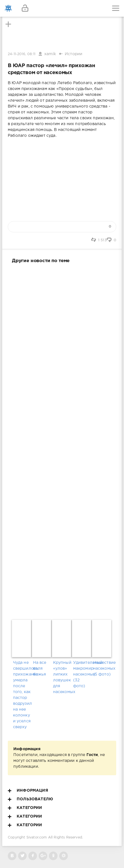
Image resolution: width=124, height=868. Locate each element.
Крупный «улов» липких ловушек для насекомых (62, 677)
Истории (74, 54)
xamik (50, 54)
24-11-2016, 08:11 (22, 54)
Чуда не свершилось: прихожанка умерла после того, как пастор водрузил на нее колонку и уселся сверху (22, 695)
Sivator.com (37, 837)
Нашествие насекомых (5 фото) (102, 669)
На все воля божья (40, 669)
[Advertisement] (62, 440)
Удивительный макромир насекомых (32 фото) (82, 674)
